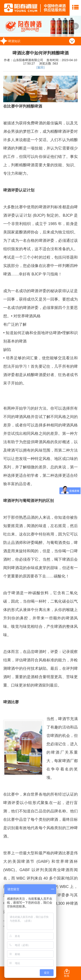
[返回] (40, 67)
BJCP (39, 215)
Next (75, 26)
